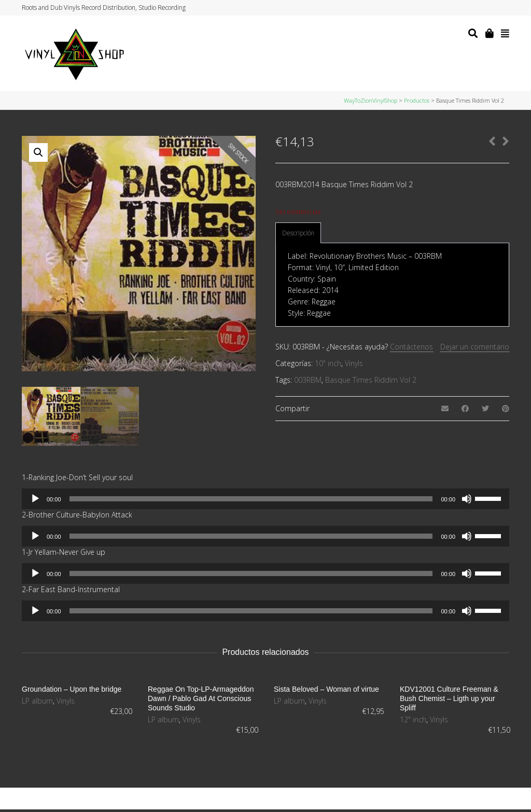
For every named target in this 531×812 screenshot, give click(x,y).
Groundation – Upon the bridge (72, 689)
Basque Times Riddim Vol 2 (371, 380)
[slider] (251, 499)
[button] (38, 152)
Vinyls (354, 363)
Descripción (298, 233)
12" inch (413, 719)
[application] (265, 499)
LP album (37, 701)
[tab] (298, 233)
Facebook (479, 8)
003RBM (308, 380)
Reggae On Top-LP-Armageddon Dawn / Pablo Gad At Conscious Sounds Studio (201, 698)
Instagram (488, 8)
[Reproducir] (35, 499)
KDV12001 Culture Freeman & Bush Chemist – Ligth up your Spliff (449, 698)
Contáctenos (411, 347)
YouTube (498, 8)
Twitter (469, 8)
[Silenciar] (467, 499)
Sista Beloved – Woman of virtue (326, 689)
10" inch (328, 363)
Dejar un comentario (475, 347)
